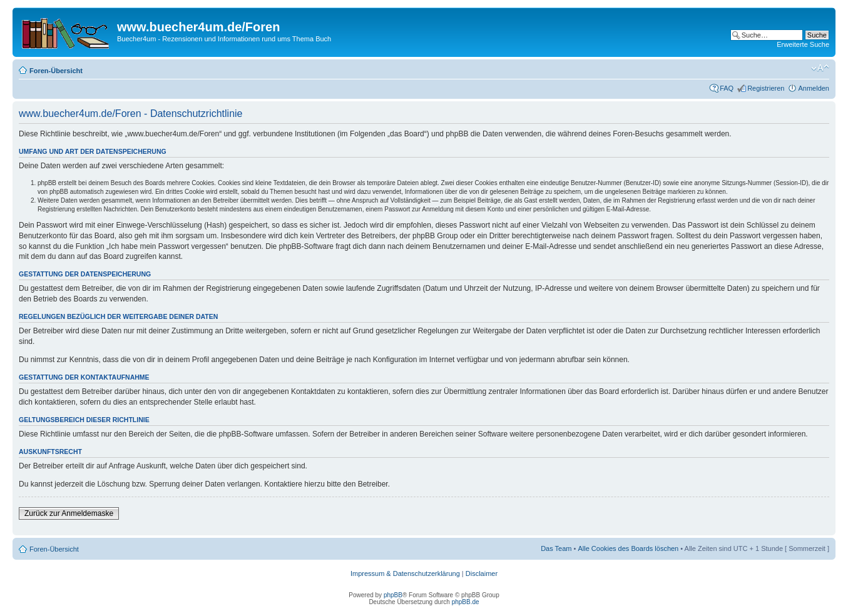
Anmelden (814, 88)
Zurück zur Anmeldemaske (69, 513)
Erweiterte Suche (803, 44)
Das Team (556, 548)
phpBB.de (466, 602)
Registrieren (766, 88)
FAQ (727, 88)
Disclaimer (482, 573)
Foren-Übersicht (56, 71)
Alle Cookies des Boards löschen (628, 548)
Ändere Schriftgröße (820, 68)
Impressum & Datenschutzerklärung (405, 573)
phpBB (393, 595)
